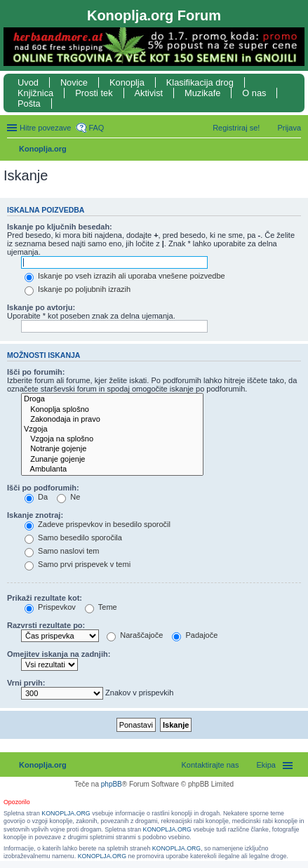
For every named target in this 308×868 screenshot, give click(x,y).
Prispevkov (50, 607)
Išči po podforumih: (43, 488)
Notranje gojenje (112, 449)
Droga (112, 399)
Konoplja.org (43, 149)
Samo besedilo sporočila (73, 538)
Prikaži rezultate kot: (45, 598)
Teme (101, 607)
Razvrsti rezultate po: (46, 625)
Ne (68, 497)
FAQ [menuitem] (96, 128)
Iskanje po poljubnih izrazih (78, 289)
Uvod (28, 82)
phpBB (112, 784)
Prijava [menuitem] (289, 128)
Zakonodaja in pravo (112, 420)
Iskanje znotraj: (35, 515)
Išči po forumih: (36, 372)
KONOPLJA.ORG (66, 813)
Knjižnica (35, 93)
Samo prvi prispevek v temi (78, 564)
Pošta (29, 104)
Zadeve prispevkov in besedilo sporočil (98, 524)
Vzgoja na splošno (112, 439)
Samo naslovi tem (62, 551)
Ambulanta (112, 469)
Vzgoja (112, 429)
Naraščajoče (135, 635)
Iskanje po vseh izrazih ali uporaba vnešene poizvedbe (125, 276)
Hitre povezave (45, 128)
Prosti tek (94, 93)
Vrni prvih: (26, 683)
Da (36, 497)
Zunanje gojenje (112, 460)
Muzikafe (202, 93)
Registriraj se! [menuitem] (236, 128)
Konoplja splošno (112, 410)
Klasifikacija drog (200, 82)
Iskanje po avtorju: (41, 307)
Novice (74, 82)
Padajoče (195, 635)
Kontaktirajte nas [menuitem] (210, 765)
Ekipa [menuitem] (266, 765)
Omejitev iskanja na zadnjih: (59, 654)
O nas (254, 93)
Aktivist (149, 93)
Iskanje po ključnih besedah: (60, 227)
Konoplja (127, 82)
